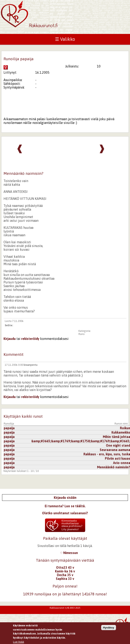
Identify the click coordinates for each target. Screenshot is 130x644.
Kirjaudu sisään (65, 498)
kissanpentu (31, 365)
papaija (9, 428)
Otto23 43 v (65, 567)
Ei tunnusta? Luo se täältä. (65, 506)
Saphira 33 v (65, 579)
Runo (82, 334)
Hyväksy (109, 629)
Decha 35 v (65, 575)
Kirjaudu (10, 339)
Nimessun (69, 553)
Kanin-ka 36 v (65, 571)
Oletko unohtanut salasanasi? (65, 513)
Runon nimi (121, 424)
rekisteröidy (30, 339)
